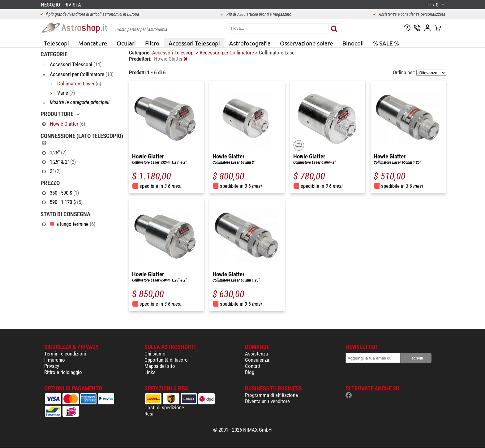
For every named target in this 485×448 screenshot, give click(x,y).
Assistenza (256, 354)
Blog (250, 372)
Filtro (152, 43)
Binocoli (353, 43)
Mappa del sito (160, 366)
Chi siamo (155, 354)
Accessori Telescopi (194, 43)
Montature (93, 43)
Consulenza (257, 360)
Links (150, 372)
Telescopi (56, 43)
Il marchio (55, 360)
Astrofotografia (250, 43)
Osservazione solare (307, 43)
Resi (149, 414)
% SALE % (386, 43)
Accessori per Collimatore (227, 53)
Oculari (126, 43)
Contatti (253, 366)
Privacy (52, 366)
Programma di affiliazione (271, 395)
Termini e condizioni (65, 354)
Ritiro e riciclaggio (63, 372)
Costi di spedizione (164, 407)
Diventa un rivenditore (267, 401)
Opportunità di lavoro (166, 360)
